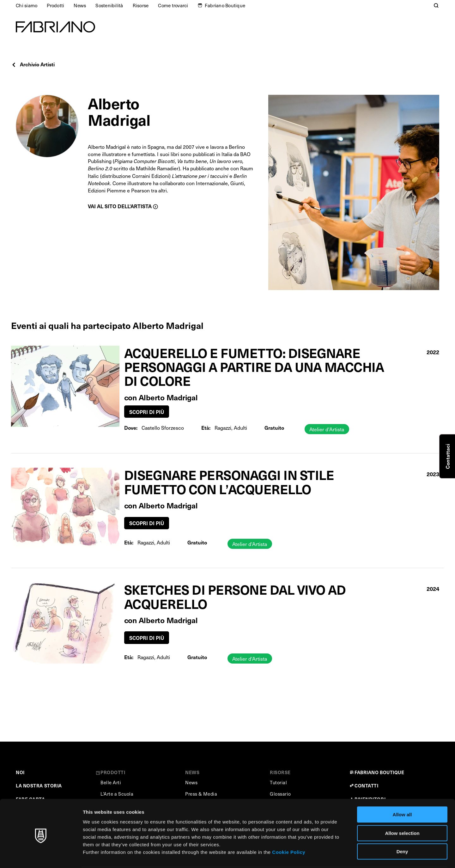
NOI (20, 772)
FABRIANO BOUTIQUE (379, 772)
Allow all (402, 791)
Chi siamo (27, 5)
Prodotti (55, 5)
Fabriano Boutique (225, 5)
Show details (332, 856)
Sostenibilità (109, 5)
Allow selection (402, 809)
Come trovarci (173, 5)
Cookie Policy (289, 828)
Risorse (141, 5)
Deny (402, 828)
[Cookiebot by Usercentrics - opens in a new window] (41, 856)
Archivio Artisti (33, 64)
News (80, 5)
